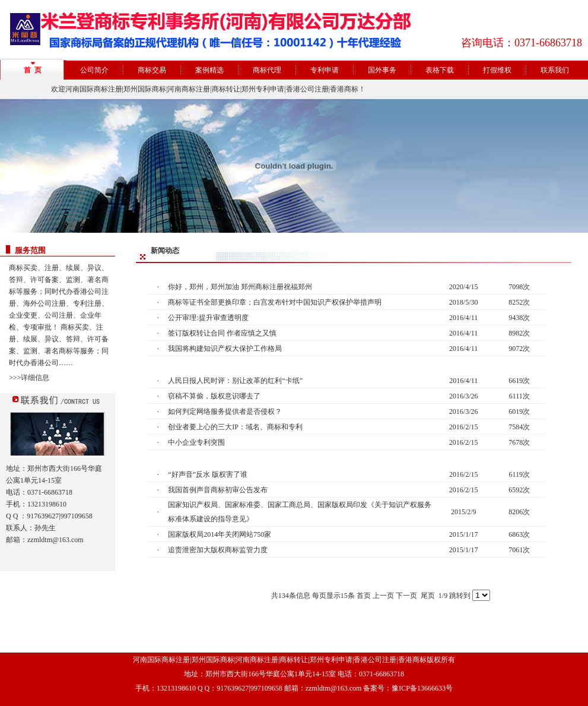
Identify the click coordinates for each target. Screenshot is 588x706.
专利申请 (325, 70)
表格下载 (440, 70)
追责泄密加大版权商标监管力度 (218, 550)
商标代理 (267, 70)
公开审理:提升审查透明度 (208, 318)
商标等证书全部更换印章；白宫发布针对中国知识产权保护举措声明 (275, 302)
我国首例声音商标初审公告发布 (218, 490)
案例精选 (209, 70)
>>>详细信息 (29, 378)
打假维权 (497, 70)
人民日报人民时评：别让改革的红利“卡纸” (235, 381)
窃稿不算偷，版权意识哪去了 (214, 396)
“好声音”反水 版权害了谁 (208, 474)
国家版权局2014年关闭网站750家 (220, 534)
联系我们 (555, 70)
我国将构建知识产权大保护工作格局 (225, 349)
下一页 (406, 596)
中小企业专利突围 (196, 442)
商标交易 (152, 70)
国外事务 (382, 70)
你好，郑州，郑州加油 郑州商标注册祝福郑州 (240, 287)
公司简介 (94, 70)
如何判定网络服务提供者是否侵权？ (225, 411)
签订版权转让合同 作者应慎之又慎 (222, 333)
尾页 (428, 596)
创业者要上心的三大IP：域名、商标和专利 (235, 427)
